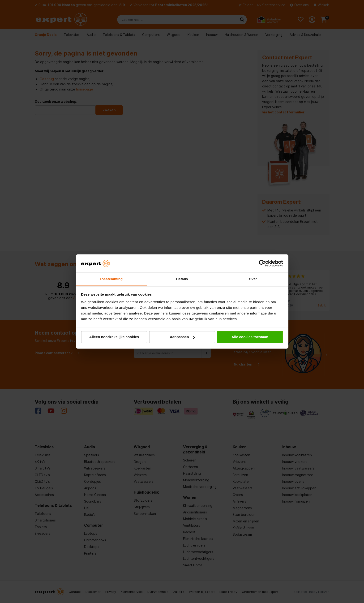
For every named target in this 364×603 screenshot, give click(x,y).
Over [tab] (253, 279)
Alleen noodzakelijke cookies (114, 337)
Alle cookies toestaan (250, 337)
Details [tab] (182, 279)
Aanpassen (182, 337)
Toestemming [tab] (111, 279)
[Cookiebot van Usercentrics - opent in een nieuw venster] (262, 263)
